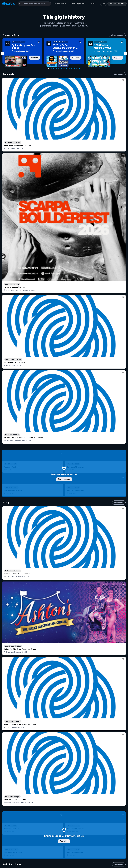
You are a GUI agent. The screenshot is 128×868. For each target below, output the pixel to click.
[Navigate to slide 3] (52, 69)
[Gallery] (64, 54)
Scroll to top (64, 833)
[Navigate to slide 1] (48, 69)
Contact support (27, 860)
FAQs (104, 867)
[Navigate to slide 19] (78, 69)
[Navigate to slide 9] (62, 69)
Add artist (64, 238)
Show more (119, 74)
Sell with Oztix (117, 4)
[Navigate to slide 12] (66, 69)
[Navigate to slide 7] (58, 69)
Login (71, 860)
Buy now (34, 58)
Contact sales (83, 860)
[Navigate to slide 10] (63, 69)
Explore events (11, 864)
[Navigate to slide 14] (70, 69)
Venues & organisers (78, 4)
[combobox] (34, 4)
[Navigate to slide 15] (71, 69)
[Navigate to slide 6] (57, 69)
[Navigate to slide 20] (80, 69)
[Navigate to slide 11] (65, 69)
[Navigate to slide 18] (76, 69)
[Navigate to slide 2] (50, 69)
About (104, 863)
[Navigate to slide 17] (75, 69)
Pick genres (64, 527)
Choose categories (64, 399)
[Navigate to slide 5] (55, 69)
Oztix (93, 4)
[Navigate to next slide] (126, 54)
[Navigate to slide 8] (60, 69)
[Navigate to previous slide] (2, 54)
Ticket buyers (60, 4)
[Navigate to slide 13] (68, 69)
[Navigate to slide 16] (73, 69)
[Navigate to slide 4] (53, 69)
